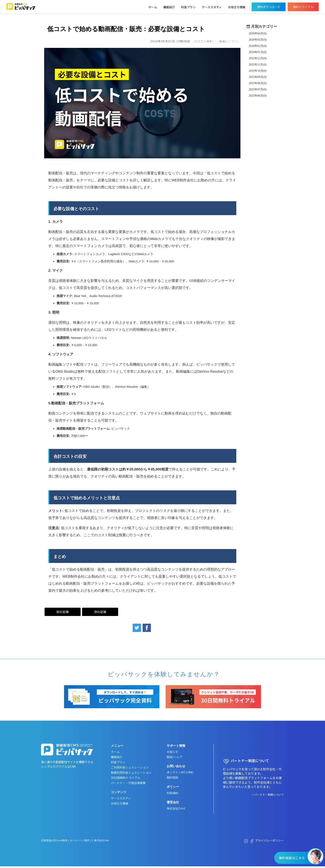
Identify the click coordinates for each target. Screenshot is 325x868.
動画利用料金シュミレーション (131, 772)
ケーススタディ (212, 7)
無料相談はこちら (292, 858)
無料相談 (172, 778)
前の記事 (63, 612)
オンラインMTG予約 (180, 772)
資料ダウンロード (269, 7)
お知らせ (172, 752)
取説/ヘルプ (174, 757)
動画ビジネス (228, 41)
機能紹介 (169, 7)
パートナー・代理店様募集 (128, 783)
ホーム (153, 7)
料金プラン (188, 7)
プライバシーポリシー (269, 841)
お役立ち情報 (237, 7)
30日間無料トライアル (126, 778)
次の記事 (100, 612)
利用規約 (172, 793)
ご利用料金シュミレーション (130, 767)
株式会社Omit (176, 808)
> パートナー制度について (268, 795)
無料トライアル (303, 7)
